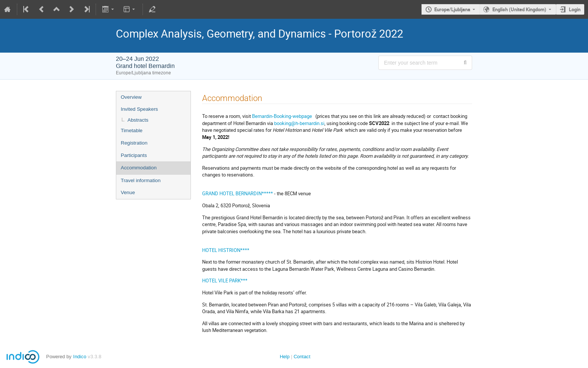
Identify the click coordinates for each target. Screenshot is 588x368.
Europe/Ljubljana (452, 9)
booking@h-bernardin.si (299, 123)
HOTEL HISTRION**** (226, 250)
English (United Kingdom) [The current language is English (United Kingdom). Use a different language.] (519, 9)
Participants (134, 155)
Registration (134, 143)
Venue (128, 192)
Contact (302, 357)
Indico (80, 357)
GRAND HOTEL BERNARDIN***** (238, 193)
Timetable (132, 130)
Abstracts (138, 120)
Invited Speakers (139, 109)
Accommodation (139, 168)
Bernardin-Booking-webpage (283, 116)
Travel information (141, 180)
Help (285, 357)
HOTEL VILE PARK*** (225, 281)
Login (575, 9)
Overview (131, 97)
